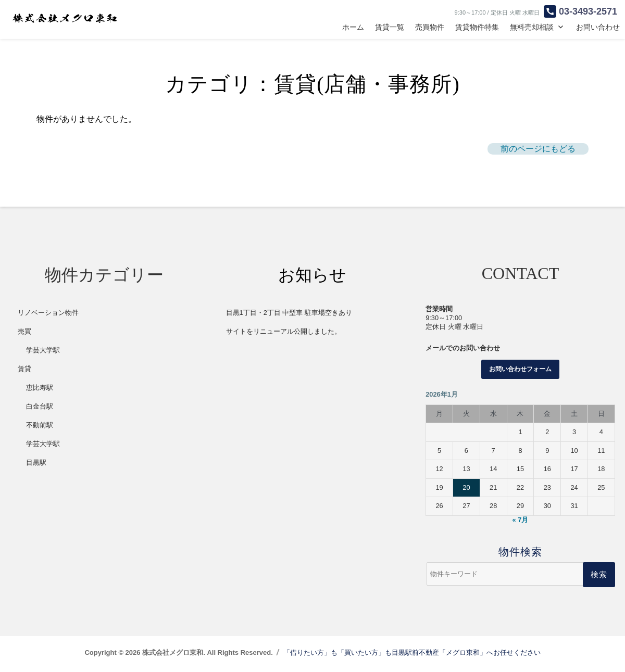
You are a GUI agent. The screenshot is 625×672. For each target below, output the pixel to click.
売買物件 (430, 27)
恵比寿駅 (40, 388)
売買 (24, 331)
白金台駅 (40, 406)
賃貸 (24, 369)
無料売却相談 (532, 27)
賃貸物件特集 (477, 27)
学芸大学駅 (43, 350)
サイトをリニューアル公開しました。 (284, 331)
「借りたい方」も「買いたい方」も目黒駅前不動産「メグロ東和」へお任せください (412, 652)
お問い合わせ (598, 27)
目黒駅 (36, 462)
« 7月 (521, 520)
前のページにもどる (538, 149)
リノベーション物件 (48, 313)
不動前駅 (40, 425)
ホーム (353, 27)
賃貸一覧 (390, 27)
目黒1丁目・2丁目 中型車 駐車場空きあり (289, 313)
